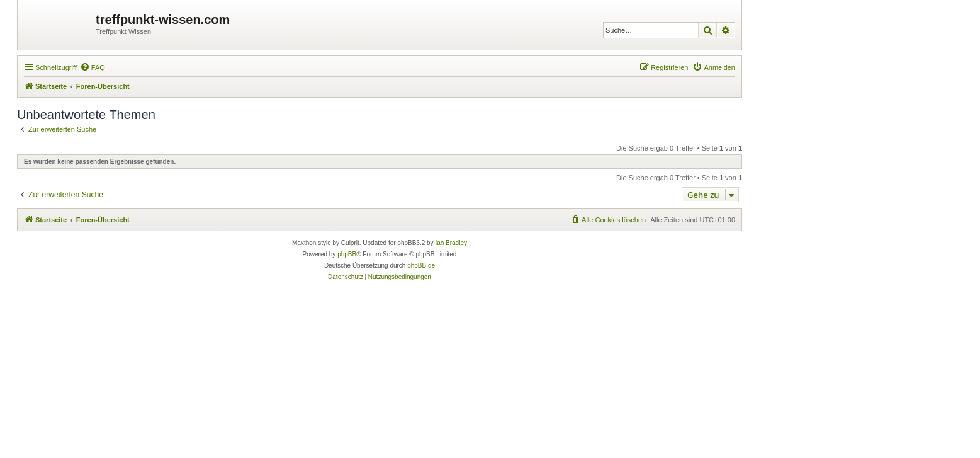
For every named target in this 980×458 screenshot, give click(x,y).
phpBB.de (421, 266)
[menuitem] (93, 67)
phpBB (347, 254)
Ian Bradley (451, 243)
